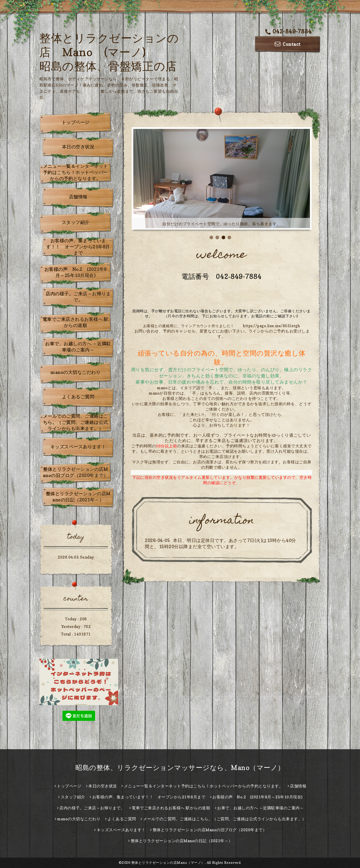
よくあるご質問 (78, 397)
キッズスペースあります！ (78, 447)
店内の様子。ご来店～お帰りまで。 (78, 297)
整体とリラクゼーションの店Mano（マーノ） (168, 863)
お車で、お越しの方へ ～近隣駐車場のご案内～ (78, 347)
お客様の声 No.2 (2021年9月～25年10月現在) (76, 272)
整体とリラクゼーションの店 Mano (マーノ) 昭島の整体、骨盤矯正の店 (109, 52)
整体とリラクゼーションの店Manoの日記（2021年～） (78, 497)
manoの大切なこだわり (75, 372)
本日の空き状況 (78, 147)
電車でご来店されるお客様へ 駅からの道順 (76, 322)
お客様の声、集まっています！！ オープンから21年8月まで (78, 247)
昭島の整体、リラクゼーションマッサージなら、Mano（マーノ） (180, 768)
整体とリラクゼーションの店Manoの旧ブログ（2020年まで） (76, 472)
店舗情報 (78, 197)
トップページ (76, 122)
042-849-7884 (288, 31)
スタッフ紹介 (76, 222)
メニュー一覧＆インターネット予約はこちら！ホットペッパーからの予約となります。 (76, 172)
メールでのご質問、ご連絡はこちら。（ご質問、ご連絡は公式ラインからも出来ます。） (76, 422)
